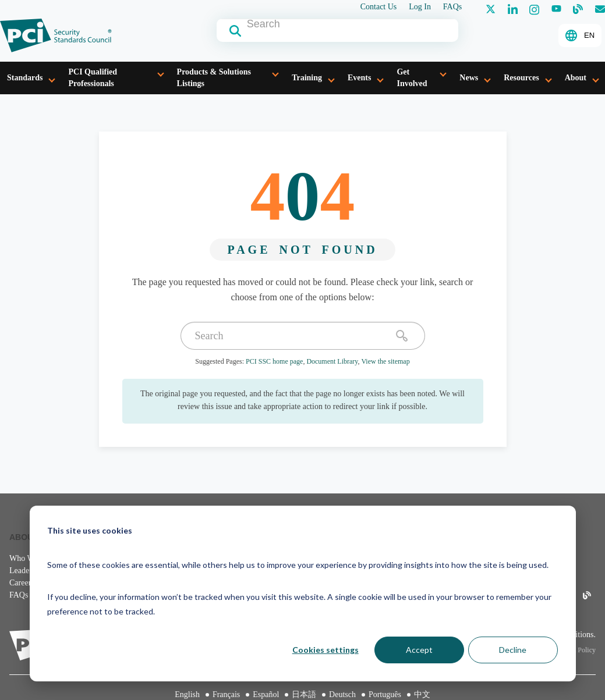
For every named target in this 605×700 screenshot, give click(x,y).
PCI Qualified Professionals (93, 78)
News (469, 78)
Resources (521, 78)
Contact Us (379, 7)
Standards (25, 78)
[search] (402, 336)
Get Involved (412, 78)
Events (359, 78)
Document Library (332, 361)
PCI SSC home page (274, 361)
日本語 (304, 694)
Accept (419, 650)
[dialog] (303, 594)
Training (307, 78)
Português (385, 694)
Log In (420, 7)
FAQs (452, 7)
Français (226, 694)
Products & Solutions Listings (214, 78)
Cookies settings (326, 650)
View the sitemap (385, 361)
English (187, 694)
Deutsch (342, 694)
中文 (422, 694)
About (576, 78)
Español (266, 694)
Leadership (27, 571)
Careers (22, 583)
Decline (513, 650)
